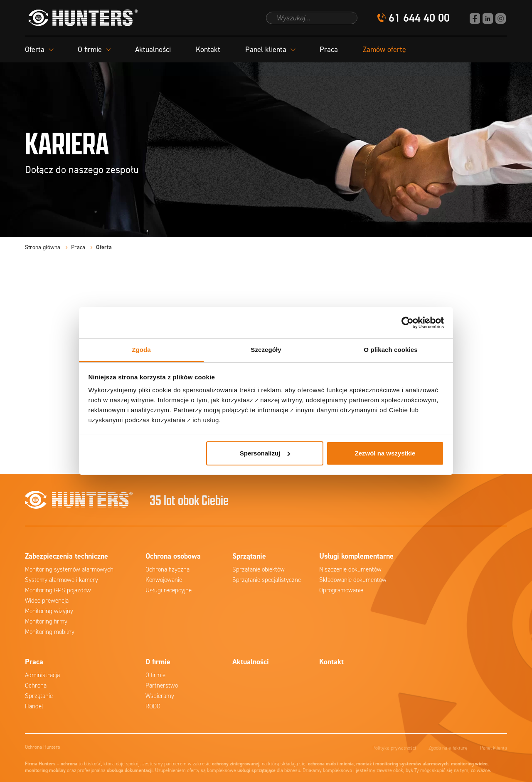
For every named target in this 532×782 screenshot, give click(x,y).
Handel (34, 706)
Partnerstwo (162, 685)
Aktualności (153, 49)
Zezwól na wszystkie (385, 453)
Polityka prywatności (394, 748)
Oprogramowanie (341, 590)
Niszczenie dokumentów (350, 569)
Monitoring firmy (46, 621)
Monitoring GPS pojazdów (58, 590)
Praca (329, 49)
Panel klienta (494, 748)
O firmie (155, 675)
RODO (153, 706)
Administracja (42, 675)
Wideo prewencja (47, 601)
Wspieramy (160, 696)
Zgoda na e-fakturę (448, 748)
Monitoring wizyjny (49, 611)
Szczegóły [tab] (266, 350)
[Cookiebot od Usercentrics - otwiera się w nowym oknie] (408, 323)
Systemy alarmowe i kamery (62, 580)
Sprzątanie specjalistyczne (267, 580)
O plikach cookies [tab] (390, 350)
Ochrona (36, 685)
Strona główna (43, 247)
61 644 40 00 (419, 18)
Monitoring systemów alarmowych (69, 569)
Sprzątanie (39, 696)
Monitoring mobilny (50, 632)
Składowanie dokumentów (353, 580)
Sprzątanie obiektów (259, 569)
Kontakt (208, 49)
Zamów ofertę (384, 49)
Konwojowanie (164, 580)
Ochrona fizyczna (167, 569)
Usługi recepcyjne (169, 590)
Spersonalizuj (265, 453)
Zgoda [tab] (141, 350)
